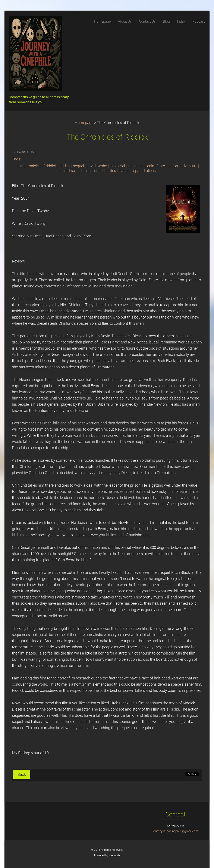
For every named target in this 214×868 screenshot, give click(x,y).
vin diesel (117, 166)
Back (22, 774)
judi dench (136, 166)
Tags (16, 159)
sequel (78, 166)
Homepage (84, 123)
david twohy (97, 166)
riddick (65, 166)
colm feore (156, 166)
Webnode (114, 855)
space (138, 171)
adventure (189, 166)
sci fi (75, 171)
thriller (86, 171)
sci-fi (64, 171)
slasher (125, 171)
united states (105, 171)
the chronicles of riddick (37, 166)
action (173, 166)
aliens (151, 171)
